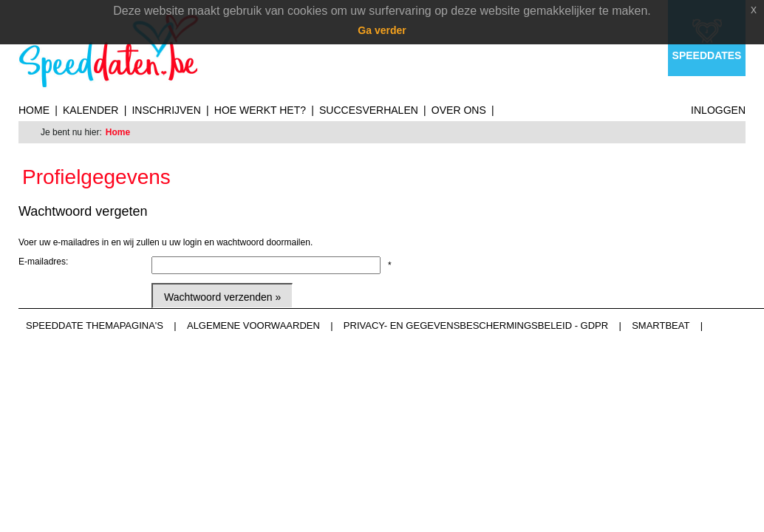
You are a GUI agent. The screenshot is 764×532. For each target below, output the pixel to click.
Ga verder (382, 30)
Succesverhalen (369, 110)
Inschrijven (166, 110)
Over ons (459, 110)
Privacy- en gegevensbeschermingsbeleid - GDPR (476, 325)
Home (34, 110)
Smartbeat (661, 325)
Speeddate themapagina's (95, 325)
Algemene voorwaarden (253, 325)
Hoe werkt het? (260, 110)
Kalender (91, 110)
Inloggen (718, 110)
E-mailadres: (43, 262)
